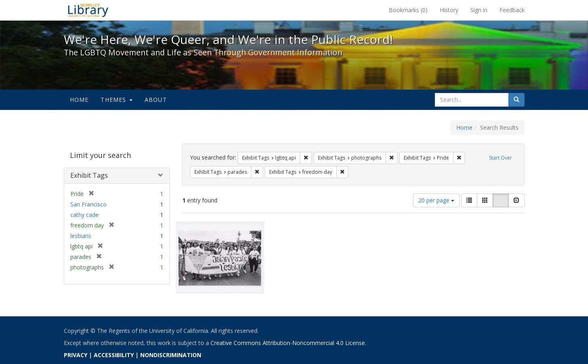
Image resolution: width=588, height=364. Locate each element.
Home (79, 100)
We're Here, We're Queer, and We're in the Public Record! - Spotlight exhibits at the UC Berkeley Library (88, 10)
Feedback (512, 10)
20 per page (436, 200)
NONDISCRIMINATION (171, 355)
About (156, 100)
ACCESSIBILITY (114, 355)
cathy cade (84, 215)
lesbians (81, 236)
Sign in (479, 10)
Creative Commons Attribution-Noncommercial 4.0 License (288, 343)
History (449, 10)
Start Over (501, 158)
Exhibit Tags (89, 175)
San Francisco (89, 204)
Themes (116, 100)
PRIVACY (76, 355)
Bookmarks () (408, 10)
